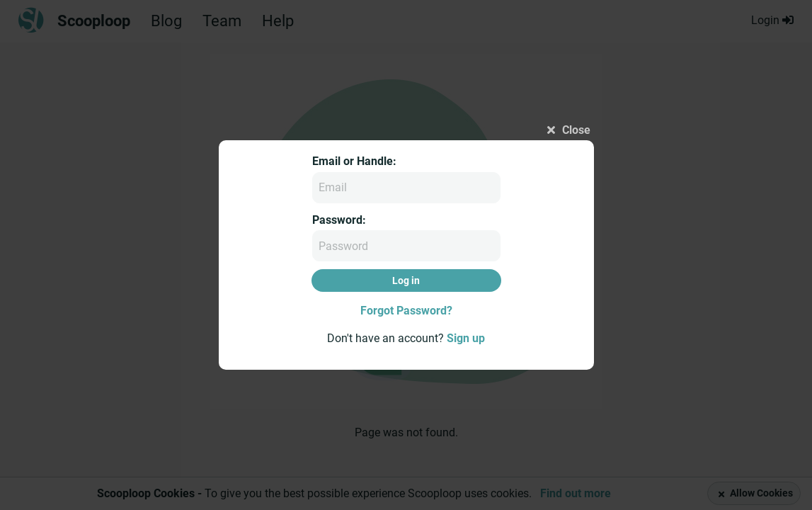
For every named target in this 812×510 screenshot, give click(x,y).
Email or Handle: (354, 161)
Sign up (466, 338)
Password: (339, 220)
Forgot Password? (406, 311)
